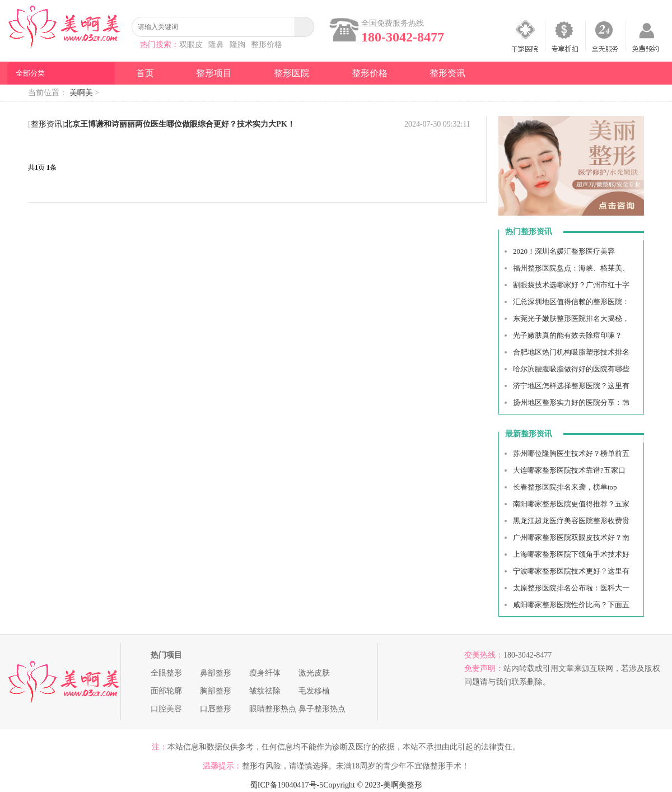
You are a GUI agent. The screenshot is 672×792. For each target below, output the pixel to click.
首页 (145, 73)
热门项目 (166, 655)
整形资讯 (447, 73)
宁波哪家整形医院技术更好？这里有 (571, 571)
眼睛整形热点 (273, 709)
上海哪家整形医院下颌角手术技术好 (571, 554)
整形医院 (292, 73)
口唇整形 (216, 709)
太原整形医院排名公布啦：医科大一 (571, 588)
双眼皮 (191, 45)
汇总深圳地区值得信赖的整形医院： (571, 302)
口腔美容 (166, 709)
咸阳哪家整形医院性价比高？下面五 (571, 605)
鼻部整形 (216, 673)
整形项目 (214, 73)
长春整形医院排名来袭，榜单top (565, 487)
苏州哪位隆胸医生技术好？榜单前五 (571, 453)
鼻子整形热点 (322, 709)
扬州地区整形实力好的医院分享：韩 (571, 402)
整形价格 (267, 45)
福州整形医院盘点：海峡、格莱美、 (571, 268)
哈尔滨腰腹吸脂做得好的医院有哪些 (571, 369)
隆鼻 (216, 45)
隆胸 (237, 45)
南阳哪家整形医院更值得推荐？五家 (571, 504)
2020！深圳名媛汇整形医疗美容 (564, 251)
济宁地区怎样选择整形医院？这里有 (571, 386)
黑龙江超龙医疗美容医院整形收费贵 (571, 521)
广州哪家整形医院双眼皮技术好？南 (571, 537)
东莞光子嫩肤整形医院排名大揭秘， (571, 318)
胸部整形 (216, 691)
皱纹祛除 (265, 691)
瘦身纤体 (265, 673)
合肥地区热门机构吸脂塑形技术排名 (571, 352)
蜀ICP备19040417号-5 (286, 785)
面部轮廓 (166, 691)
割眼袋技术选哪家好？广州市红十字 (571, 285)
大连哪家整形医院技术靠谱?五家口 (569, 470)
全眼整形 (166, 673)
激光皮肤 (314, 673)
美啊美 (81, 93)
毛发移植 (314, 691)
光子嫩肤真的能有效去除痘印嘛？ (568, 335)
